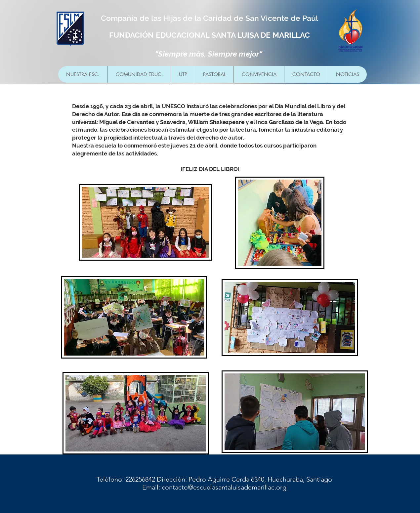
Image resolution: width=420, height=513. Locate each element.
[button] (139, 74)
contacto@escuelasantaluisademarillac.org (224, 487)
